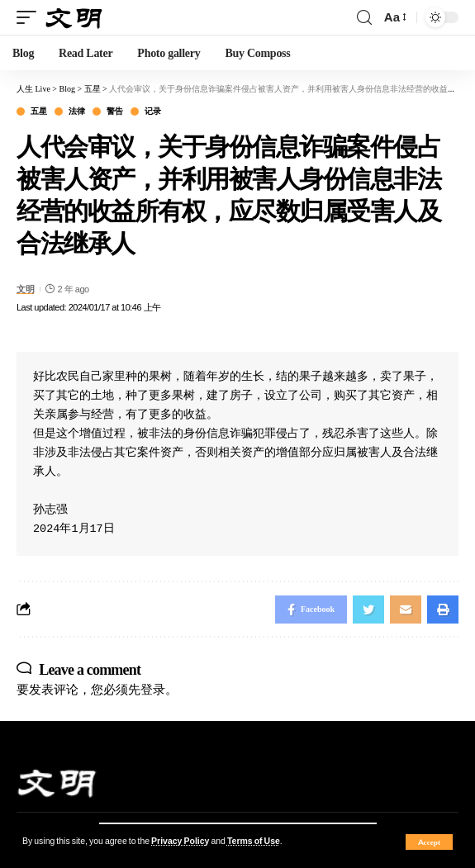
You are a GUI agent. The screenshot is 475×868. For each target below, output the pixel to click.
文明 (25, 289)
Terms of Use (254, 841)
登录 (153, 689)
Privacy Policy (180, 841)
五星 (38, 111)
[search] (364, 18)
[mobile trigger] (31, 18)
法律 (76, 111)
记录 (152, 111)
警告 (114, 111)
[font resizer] (394, 17)
